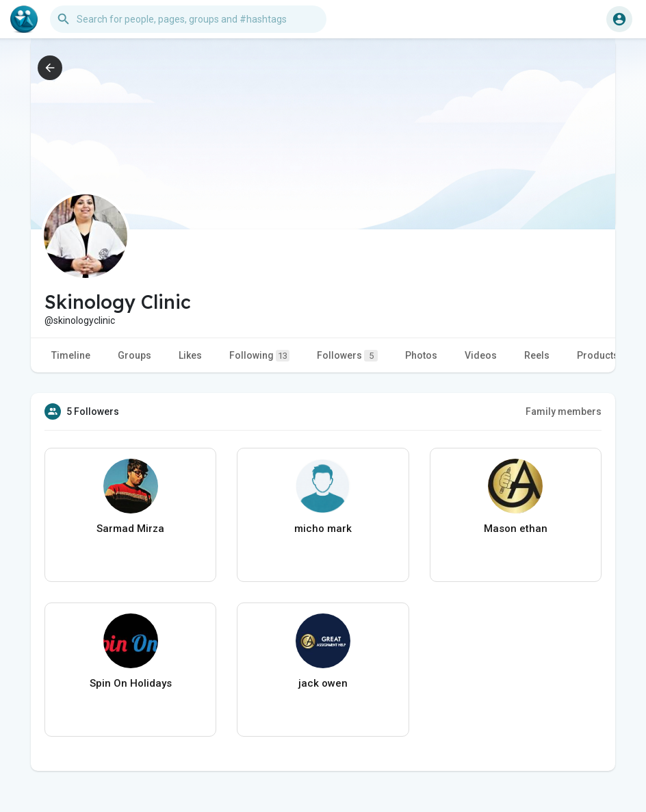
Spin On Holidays (131, 683)
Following (259, 356)
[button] (188, 19)
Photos (421, 355)
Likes (190, 355)
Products (598, 355)
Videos (481, 355)
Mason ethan (516, 529)
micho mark (323, 529)
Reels (537, 355)
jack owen (323, 683)
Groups (134, 355)
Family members (564, 411)
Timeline (71, 355)
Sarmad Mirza (130, 529)
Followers (347, 356)
